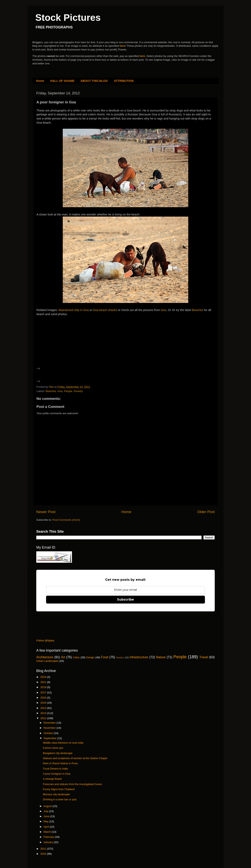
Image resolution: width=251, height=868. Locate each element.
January (49, 842)
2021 (44, 682)
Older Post (206, 512)
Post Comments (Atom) (66, 520)
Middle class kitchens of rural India (63, 743)
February (49, 837)
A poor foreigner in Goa (57, 774)
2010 (44, 854)
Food (105, 657)
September (50, 738)
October (49, 733)
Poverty (78, 391)
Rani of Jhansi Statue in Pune (60, 763)
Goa (164, 310)
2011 (44, 849)
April (47, 827)
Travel (204, 657)
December (50, 723)
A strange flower (52, 779)
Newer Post (46, 512)
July (46, 811)
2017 (44, 692)
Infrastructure (139, 657)
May (46, 821)
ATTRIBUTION (124, 81)
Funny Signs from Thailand (59, 789)
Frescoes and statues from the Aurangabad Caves (72, 784)
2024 (44, 677)
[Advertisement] (70, 345)
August (48, 806)
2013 (44, 713)
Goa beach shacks (105, 310)
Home (40, 81)
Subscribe (125, 599)
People (68, 391)
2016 (44, 698)
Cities (76, 657)
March (48, 832)
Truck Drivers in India (55, 769)
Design (90, 657)
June (47, 816)
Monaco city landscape (56, 794)
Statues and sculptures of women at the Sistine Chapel (75, 758)
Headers (120, 657)
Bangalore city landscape (58, 753)
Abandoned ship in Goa (73, 310)
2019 (44, 687)
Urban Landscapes (47, 661)
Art (63, 657)
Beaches (198, 310)
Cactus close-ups (53, 748)
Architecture (45, 657)
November (50, 728)
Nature (161, 657)
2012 (44, 718)
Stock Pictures (68, 18)
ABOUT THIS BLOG (94, 81)
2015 (44, 703)
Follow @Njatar (45, 641)
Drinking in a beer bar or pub (60, 799)
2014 (44, 708)
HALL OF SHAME (62, 81)
